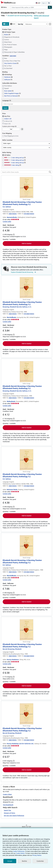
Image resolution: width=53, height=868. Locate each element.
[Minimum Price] (6, 129)
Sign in (44, 3)
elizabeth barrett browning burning (20, 16)
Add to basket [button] (27, 244)
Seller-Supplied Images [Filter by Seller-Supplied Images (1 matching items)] (11, 93)
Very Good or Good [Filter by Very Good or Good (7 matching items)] (10, 63)
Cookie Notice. (20, 853)
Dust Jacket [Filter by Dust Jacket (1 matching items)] (8, 91)
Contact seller (7, 221)
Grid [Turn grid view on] (13, 24)
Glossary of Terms (9, 813)
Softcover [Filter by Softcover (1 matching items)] (7, 80)
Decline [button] (24, 861)
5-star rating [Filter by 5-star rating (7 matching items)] (13, 165)
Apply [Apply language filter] (5, 108)
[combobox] (29, 7)
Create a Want (7, 794)
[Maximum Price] (16, 129)
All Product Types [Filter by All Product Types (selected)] (9, 32)
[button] (50, 172)
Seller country (7, 148)
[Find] (50, 7)
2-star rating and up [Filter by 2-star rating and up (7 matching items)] (15, 158)
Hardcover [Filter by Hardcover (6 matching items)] (7, 77)
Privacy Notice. (37, 855)
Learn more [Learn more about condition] (13, 56)
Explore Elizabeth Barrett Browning (24, 272)
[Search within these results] (26, 172)
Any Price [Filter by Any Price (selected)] (6, 116)
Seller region (7, 143)
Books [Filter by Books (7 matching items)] (6, 34)
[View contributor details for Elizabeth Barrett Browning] (12, 307)
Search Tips (7, 810)
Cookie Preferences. (19, 851)
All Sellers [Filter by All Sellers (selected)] (8, 155)
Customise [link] (40, 861)
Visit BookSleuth (8, 805)
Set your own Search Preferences (14, 816)
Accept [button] (10, 861)
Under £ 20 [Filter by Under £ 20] (7, 119)
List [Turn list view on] (6, 24)
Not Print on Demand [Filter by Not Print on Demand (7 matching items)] (11, 96)
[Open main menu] (4, 7)
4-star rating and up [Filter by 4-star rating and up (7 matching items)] (15, 163)
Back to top (26, 827)
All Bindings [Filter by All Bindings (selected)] (7, 75)
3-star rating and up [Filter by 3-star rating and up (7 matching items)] (15, 160)
